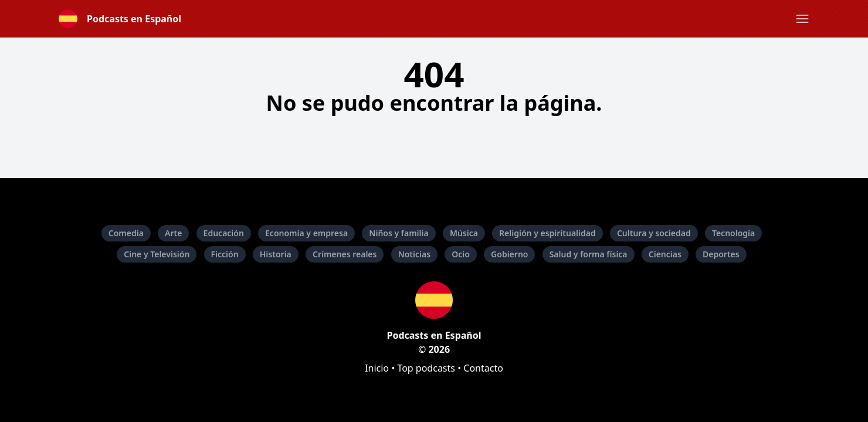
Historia (276, 254)
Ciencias (665, 254)
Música (464, 233)
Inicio (377, 368)
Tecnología (733, 233)
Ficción (225, 254)
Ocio (461, 254)
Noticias (414, 254)
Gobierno (509, 254)
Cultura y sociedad (654, 233)
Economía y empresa (306, 233)
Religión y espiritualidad (547, 233)
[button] (802, 19)
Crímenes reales (345, 254)
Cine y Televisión (157, 254)
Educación (224, 233)
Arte (173, 233)
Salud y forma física (589, 254)
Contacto (483, 368)
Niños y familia (399, 233)
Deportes (721, 254)
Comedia (126, 233)
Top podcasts (426, 368)
